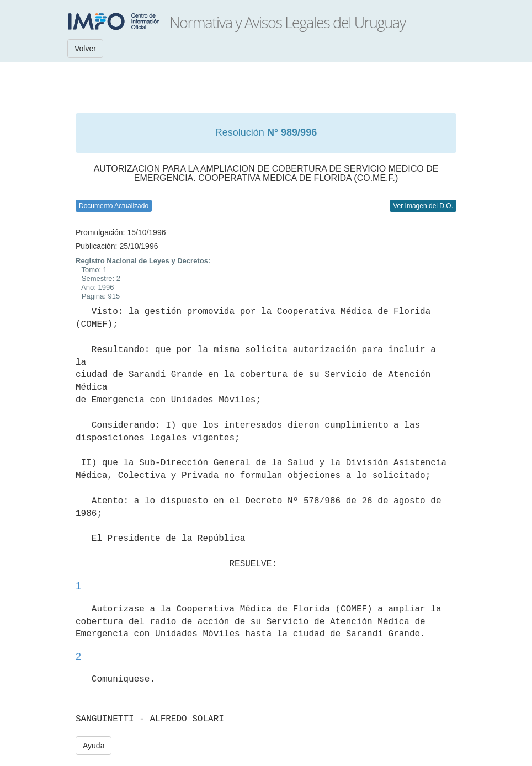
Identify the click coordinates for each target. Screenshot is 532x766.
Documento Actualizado (114, 206)
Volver (85, 49)
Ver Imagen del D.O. (423, 206)
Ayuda (94, 746)
